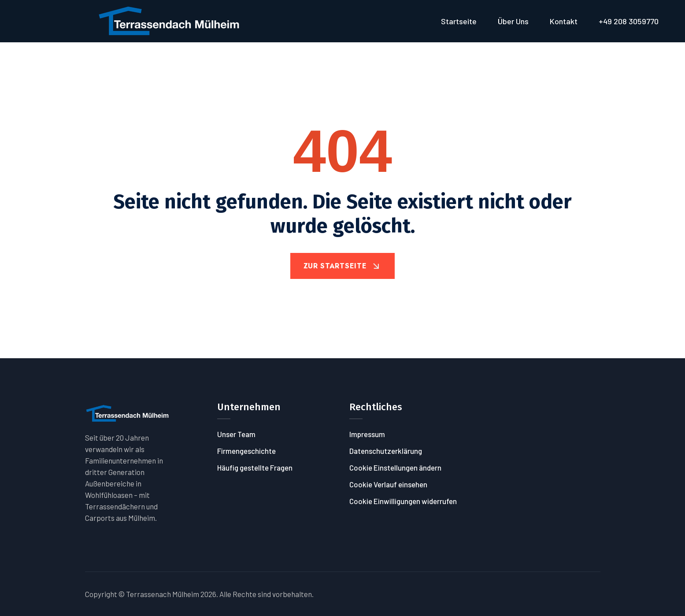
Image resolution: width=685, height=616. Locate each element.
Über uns (513, 21)
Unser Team (236, 434)
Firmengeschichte (246, 451)
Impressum (367, 434)
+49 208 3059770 (629, 21)
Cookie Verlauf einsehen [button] (388, 484)
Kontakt (564, 21)
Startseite (459, 21)
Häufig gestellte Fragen (255, 468)
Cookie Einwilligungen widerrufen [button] (403, 501)
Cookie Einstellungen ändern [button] (395, 468)
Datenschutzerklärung (386, 451)
